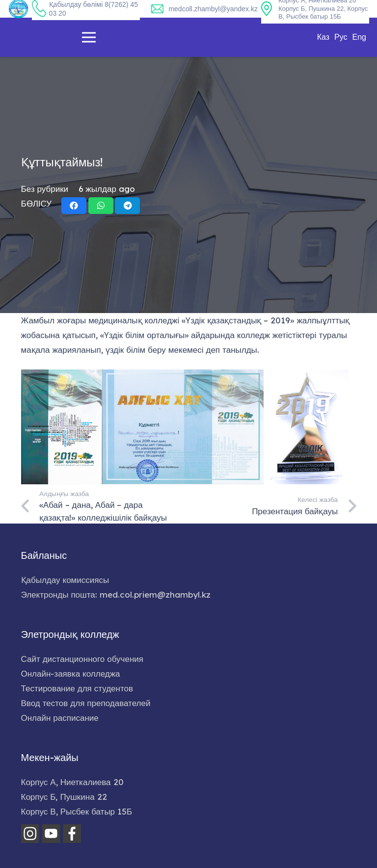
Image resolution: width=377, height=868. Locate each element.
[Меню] (89, 37)
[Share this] (74, 206)
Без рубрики (45, 189)
